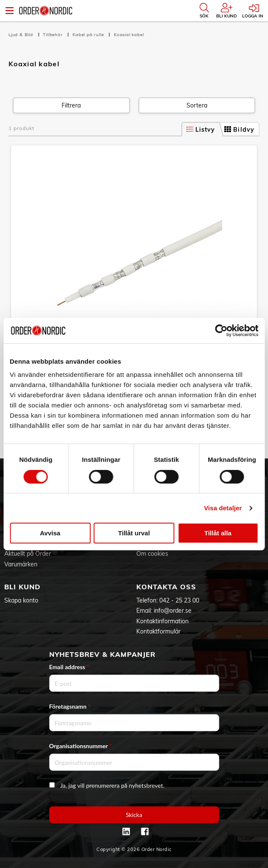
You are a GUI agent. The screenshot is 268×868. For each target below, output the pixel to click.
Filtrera (71, 105)
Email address (69, 667)
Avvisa (50, 533)
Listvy (201, 130)
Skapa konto (21, 600)
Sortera (197, 105)
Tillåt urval (134, 533)
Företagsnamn (70, 706)
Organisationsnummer (81, 746)
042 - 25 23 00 (179, 600)
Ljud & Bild (22, 35)
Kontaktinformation (162, 621)
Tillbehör (54, 35)
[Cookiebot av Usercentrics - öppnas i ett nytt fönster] (221, 331)
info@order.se (173, 611)
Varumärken (21, 564)
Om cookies (152, 554)
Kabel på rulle (89, 35)
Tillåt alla (218, 533)
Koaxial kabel (129, 35)
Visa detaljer (223, 508)
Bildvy (239, 130)
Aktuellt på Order (28, 554)
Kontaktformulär (158, 631)
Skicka (134, 815)
